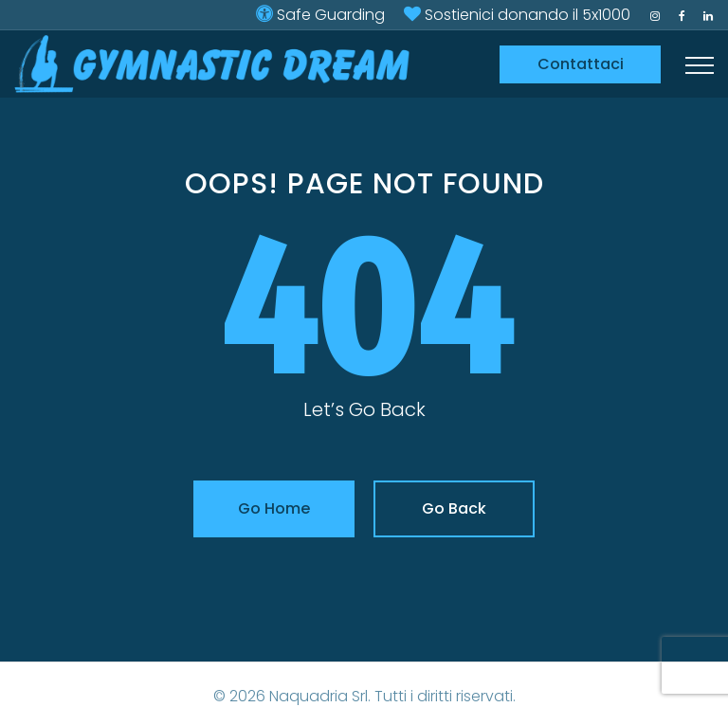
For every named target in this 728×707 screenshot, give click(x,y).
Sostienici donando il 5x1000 (528, 15)
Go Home (274, 508)
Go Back (454, 508)
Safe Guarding (331, 15)
